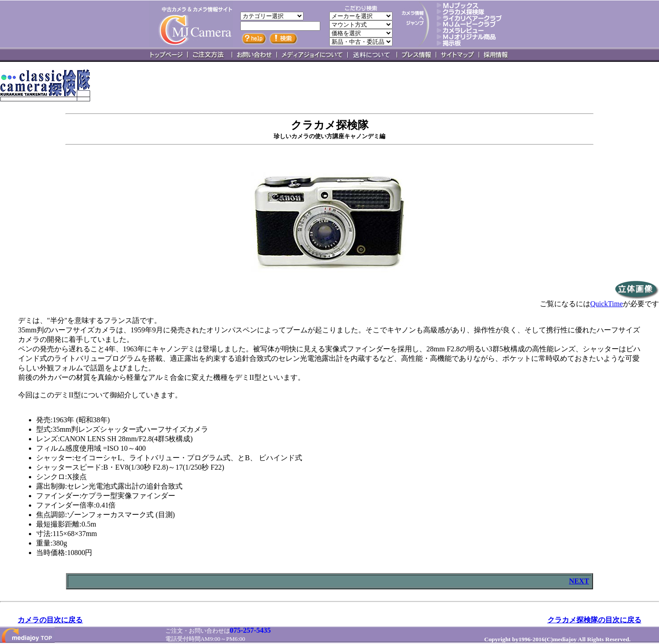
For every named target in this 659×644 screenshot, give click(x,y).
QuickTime (607, 304)
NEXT (579, 581)
